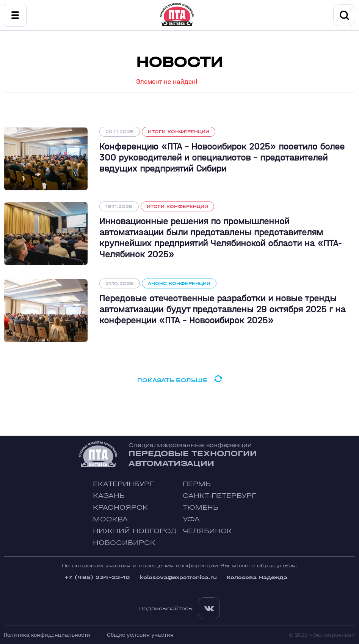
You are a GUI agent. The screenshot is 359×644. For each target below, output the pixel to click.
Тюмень (201, 508)
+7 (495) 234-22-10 (97, 577)
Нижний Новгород (135, 531)
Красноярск (120, 508)
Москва (110, 519)
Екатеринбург (123, 484)
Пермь (197, 484)
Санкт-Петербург (219, 496)
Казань (109, 496)
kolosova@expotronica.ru (178, 577)
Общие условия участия (140, 635)
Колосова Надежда (257, 577)
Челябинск (207, 531)
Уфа (191, 519)
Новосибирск (124, 543)
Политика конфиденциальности (47, 635)
